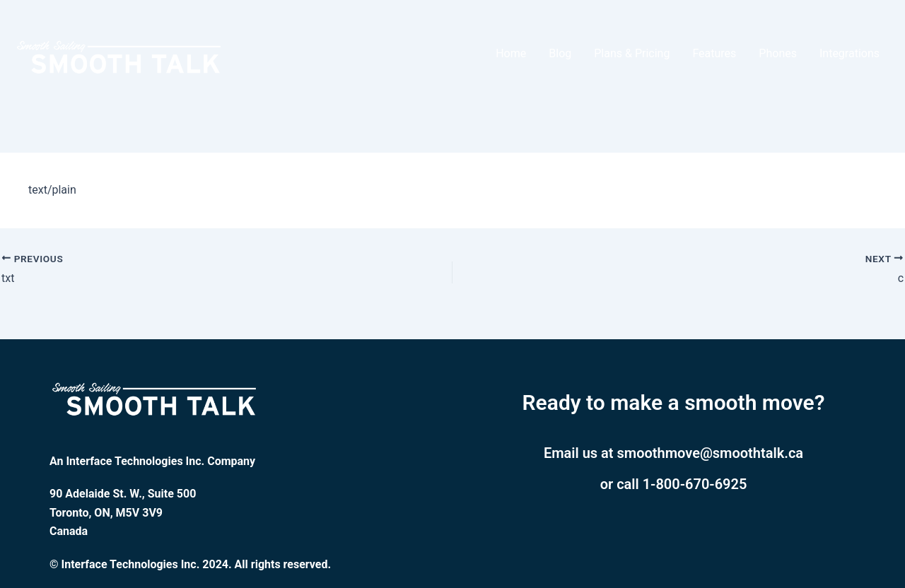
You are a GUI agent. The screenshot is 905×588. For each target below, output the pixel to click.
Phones (778, 53)
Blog (560, 53)
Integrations (849, 53)
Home (511, 53)
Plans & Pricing (632, 53)
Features (714, 53)
